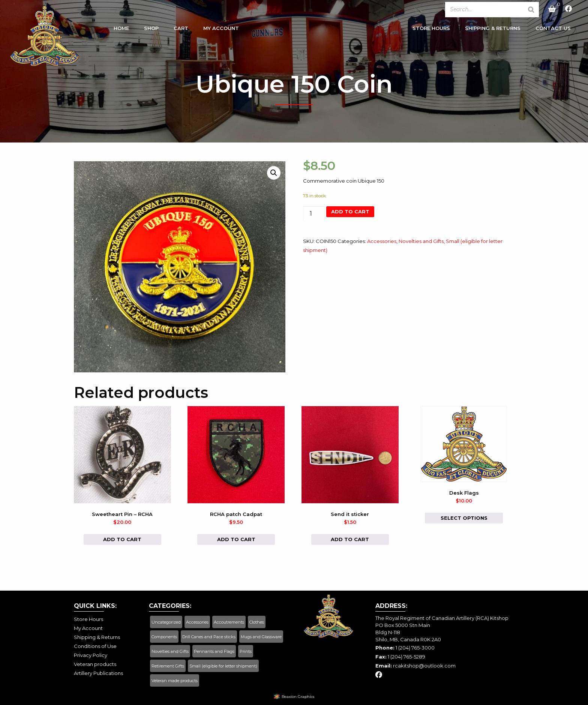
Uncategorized (166, 622)
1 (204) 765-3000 (415, 648)
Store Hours (431, 30)
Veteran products (95, 664)
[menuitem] (121, 32)
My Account (221, 30)
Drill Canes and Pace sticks (209, 637)
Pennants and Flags (214, 651)
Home (121, 30)
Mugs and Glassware (261, 637)
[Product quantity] (314, 214)
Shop (151, 30)
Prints (246, 651)
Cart (181, 30)
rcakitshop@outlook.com (424, 666)
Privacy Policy (91, 655)
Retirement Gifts (168, 666)
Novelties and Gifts (421, 241)
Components (164, 637)
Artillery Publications (98, 673)
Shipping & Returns (493, 30)
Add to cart (350, 211)
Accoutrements (229, 622)
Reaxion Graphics (298, 697)
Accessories (382, 241)
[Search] (531, 10)
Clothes (257, 622)
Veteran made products (175, 681)
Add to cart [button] (122, 539)
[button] (274, 173)
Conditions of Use (95, 646)
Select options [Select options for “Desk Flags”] (464, 518)
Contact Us (553, 30)
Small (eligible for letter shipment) (223, 666)
